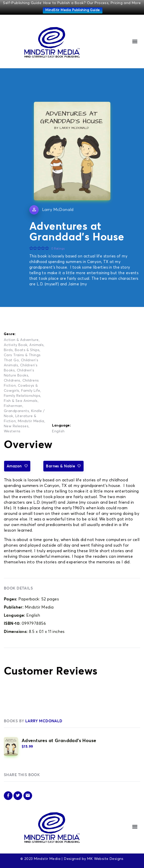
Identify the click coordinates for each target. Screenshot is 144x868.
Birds (8, 350)
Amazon (17, 466)
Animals (36, 345)
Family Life (31, 391)
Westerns (12, 431)
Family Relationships (22, 396)
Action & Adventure (21, 340)
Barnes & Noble (63, 466)
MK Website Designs (105, 859)
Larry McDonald (58, 210)
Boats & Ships (27, 350)
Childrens (12, 381)
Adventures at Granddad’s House (59, 740)
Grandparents (16, 411)
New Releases (16, 426)
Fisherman (13, 406)
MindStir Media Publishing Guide (73, 10)
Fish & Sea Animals (21, 401)
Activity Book (16, 345)
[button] (135, 42)
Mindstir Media (31, 421)
